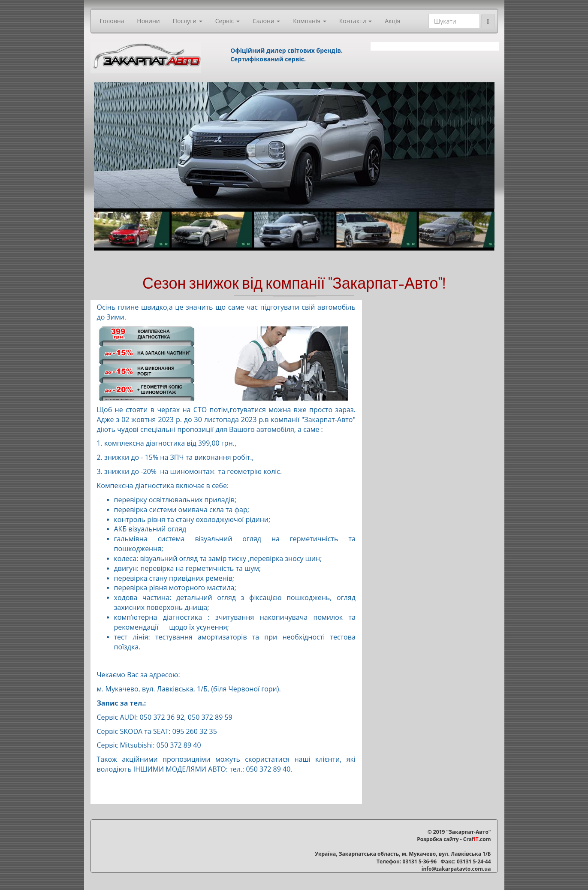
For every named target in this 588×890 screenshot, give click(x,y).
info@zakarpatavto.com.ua (456, 869)
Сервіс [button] (228, 21)
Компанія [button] (309, 21)
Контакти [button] (356, 21)
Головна (112, 21)
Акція (392, 21)
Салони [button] (266, 21)
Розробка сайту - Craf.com (454, 839)
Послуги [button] (188, 21)
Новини (148, 21)
